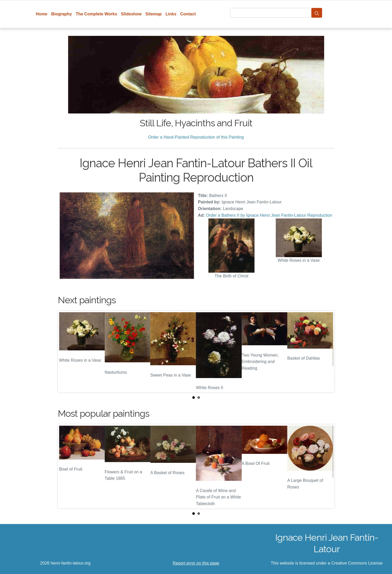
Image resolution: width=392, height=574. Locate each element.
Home (42, 14)
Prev (66, 352)
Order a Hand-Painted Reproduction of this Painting (196, 137)
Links (171, 14)
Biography (62, 14)
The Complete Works (97, 14)
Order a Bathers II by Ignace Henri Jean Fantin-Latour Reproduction (269, 215)
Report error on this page (196, 563)
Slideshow (131, 14)
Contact (188, 14)
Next (326, 352)
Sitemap (153, 14)
